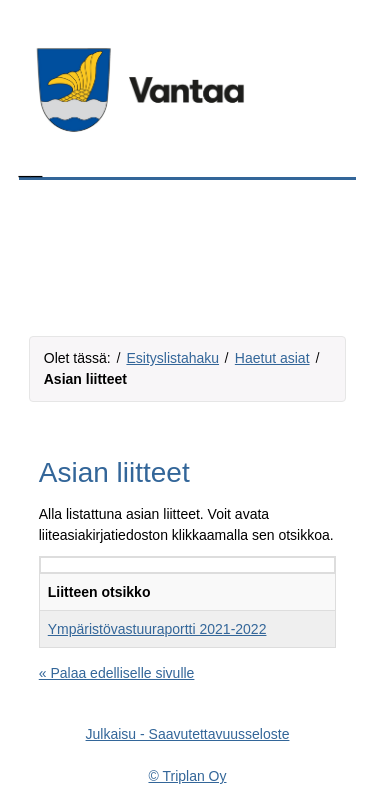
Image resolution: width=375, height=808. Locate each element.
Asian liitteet (85, 379)
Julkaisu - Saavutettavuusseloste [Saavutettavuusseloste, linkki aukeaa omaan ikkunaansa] (188, 734)
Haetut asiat (272, 358)
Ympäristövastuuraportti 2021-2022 (157, 629)
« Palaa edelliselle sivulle (117, 673)
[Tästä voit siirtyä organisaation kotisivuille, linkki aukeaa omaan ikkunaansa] (188, 90)
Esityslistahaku (172, 358)
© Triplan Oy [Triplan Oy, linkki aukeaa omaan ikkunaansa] (187, 776)
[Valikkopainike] (330, 228)
